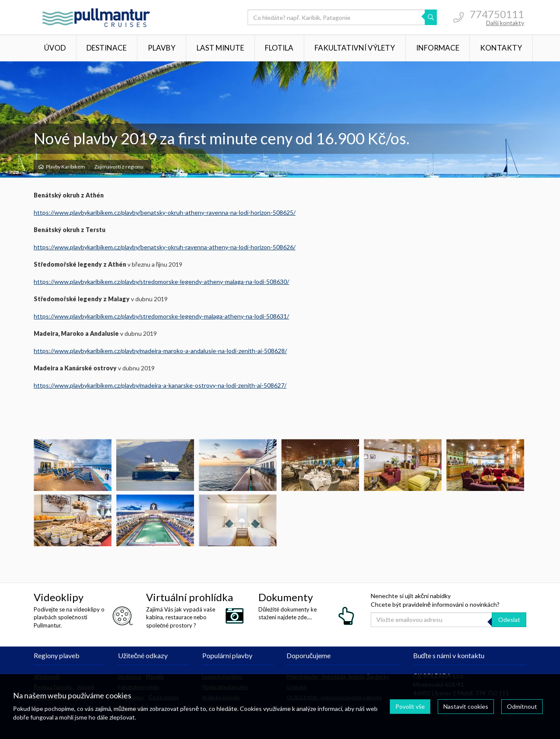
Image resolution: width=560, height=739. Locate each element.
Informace (438, 48)
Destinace (107, 48)
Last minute (220, 48)
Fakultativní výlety (355, 48)
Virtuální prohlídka (189, 597)
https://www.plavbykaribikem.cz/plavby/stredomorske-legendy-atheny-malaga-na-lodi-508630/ (161, 282)
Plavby (162, 48)
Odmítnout (522, 706)
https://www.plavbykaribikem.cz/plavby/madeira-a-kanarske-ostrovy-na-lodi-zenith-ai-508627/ (160, 385)
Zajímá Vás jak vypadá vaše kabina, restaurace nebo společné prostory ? (181, 617)
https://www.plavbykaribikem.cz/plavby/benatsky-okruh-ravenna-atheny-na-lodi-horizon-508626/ (165, 247)
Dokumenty (286, 597)
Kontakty (501, 48)
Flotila (279, 48)
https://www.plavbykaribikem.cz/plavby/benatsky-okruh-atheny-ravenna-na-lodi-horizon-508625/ (165, 212)
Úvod (55, 48)
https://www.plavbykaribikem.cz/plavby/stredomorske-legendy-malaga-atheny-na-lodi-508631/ (161, 316)
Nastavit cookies (466, 706)
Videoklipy (59, 597)
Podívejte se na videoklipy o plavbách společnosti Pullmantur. (69, 617)
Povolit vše (410, 706)
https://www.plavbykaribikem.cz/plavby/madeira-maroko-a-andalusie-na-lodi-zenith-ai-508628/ (160, 351)
